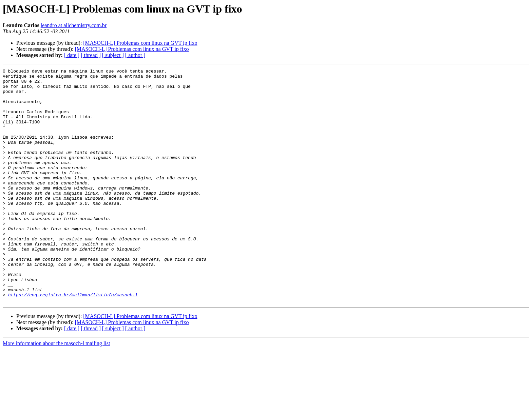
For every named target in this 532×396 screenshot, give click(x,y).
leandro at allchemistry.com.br (74, 25)
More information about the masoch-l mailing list (56, 390)
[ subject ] (113, 55)
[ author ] (135, 55)
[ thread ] (91, 55)
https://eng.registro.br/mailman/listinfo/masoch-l (73, 340)
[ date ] (72, 55)
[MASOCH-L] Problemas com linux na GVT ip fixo (140, 43)
